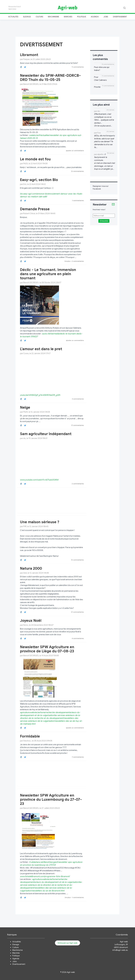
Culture (39, 17)
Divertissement (120, 17)
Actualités (13, 17)
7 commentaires (78, 757)
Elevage (27, 17)
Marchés (68, 17)
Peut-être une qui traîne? (102, 69)
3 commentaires (78, 399)
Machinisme (53, 17)
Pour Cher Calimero (100, 79)
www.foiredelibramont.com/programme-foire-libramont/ (45, 876)
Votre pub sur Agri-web (67, 943)
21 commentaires (77, 612)
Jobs (106, 17)
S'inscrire (104, 221)
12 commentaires (77, 171)
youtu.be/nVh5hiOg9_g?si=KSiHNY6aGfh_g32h (40, 395)
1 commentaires (78, 200)
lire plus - (68, 261)
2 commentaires (78, 261)
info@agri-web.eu (120, 950)
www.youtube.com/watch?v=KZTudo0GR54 (39, 480)
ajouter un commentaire (75, 151)
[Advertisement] (68, 28)
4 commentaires (78, 638)
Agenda (95, 17)
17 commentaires (77, 425)
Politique (82, 17)
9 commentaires (78, 67)
